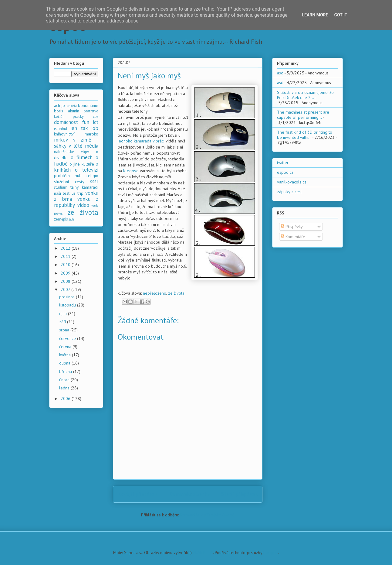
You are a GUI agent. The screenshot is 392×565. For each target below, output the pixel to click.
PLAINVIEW (203, 553)
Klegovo (131, 171)
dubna (65, 363)
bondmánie (88, 105)
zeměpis (61, 219)
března (66, 372)
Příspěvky (292, 227)
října (64, 313)
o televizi (87, 170)
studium (61, 187)
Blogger (271, 553)
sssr (94, 181)
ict (96, 122)
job (95, 128)
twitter (283, 163)
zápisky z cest (289, 192)
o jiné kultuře (82, 164)
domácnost (66, 122)
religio (92, 176)
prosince (68, 297)
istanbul (61, 128)
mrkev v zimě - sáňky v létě (76, 143)
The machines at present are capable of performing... (303, 115)
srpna (65, 330)
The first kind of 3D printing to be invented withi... (305, 135)
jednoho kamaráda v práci (141, 141)
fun (86, 122)
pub (78, 176)
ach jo (59, 105)
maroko (91, 134)
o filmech (82, 157)
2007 (66, 289)
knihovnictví (64, 134)
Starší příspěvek (240, 494)
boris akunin (67, 111)
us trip (78, 193)
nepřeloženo (155, 293)
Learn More (315, 15)
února (65, 380)
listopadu (68, 305)
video (83, 205)
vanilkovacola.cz (292, 182)
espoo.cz (285, 172)
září (63, 322)
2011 (66, 256)
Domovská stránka (189, 494)
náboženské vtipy (71, 152)
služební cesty (69, 182)
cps (96, 116)
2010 (66, 265)
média (92, 146)
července (68, 338)
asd (280, 73)
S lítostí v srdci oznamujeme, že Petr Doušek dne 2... (305, 95)
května (66, 355)
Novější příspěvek (138, 494)
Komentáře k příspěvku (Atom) (207, 515)
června (66, 347)
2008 (66, 281)
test (66, 193)
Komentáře (293, 237)
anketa (72, 106)
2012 (66, 248)
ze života (176, 293)
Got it (341, 15)
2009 (66, 273)
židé (72, 219)
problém (62, 176)
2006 (66, 399)
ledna (65, 388)
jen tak (79, 128)
